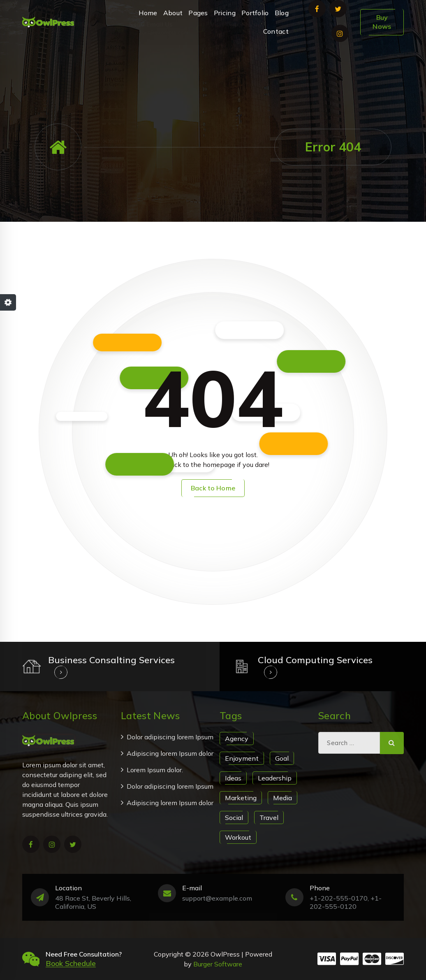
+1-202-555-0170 (331, 64)
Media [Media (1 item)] (282, 798)
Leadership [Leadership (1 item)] (275, 778)
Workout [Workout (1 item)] (238, 837)
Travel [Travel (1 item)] (269, 817)
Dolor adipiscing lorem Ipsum (170, 737)
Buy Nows (382, 22)
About (173, 13)
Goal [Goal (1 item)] (282, 758)
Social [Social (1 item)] (234, 817)
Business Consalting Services (111, 660)
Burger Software (218, 964)
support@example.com (159, 64)
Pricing (225, 13)
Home (148, 13)
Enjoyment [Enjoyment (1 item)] (242, 758)
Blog (282, 13)
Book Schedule (71, 963)
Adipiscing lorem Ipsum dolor (170, 753)
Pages (198, 13)
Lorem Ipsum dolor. (155, 770)
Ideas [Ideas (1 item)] (233, 778)
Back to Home (213, 488)
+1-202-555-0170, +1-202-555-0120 (346, 902)
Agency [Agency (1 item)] (237, 738)
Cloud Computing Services (315, 660)
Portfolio (255, 13)
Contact (276, 31)
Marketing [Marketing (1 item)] (241, 798)
